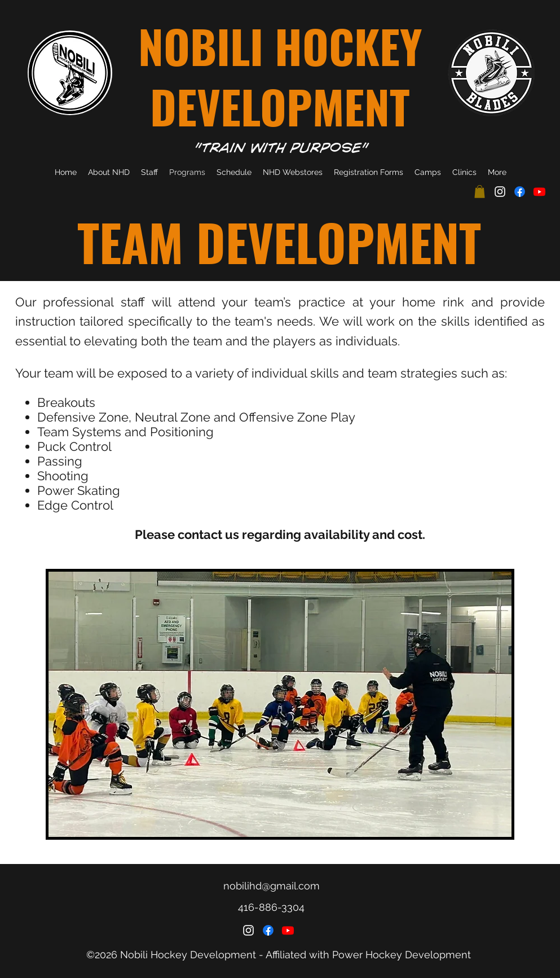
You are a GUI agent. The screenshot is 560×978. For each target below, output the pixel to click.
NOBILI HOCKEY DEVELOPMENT (280, 76)
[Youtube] (539, 192)
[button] (480, 192)
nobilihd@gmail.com (272, 886)
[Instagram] (500, 192)
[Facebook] (520, 192)
